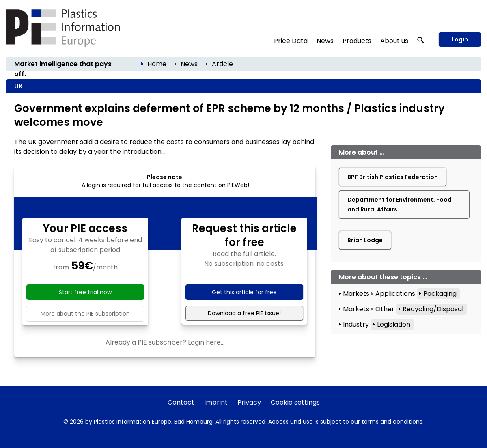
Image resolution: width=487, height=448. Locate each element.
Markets (356, 294)
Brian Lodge (365, 240)
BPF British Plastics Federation (393, 177)
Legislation (394, 324)
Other (385, 309)
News (325, 41)
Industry (356, 324)
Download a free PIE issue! (244, 313)
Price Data (291, 41)
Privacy (249, 402)
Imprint (216, 402)
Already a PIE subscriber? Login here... (165, 342)
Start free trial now (85, 292)
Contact (181, 402)
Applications (395, 294)
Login (460, 39)
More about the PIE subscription (85, 314)
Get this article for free (244, 292)
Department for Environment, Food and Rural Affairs (400, 205)
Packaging (440, 294)
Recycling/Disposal (433, 309)
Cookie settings (295, 402)
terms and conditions (392, 422)
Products (357, 41)
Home (157, 64)
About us (394, 41)
